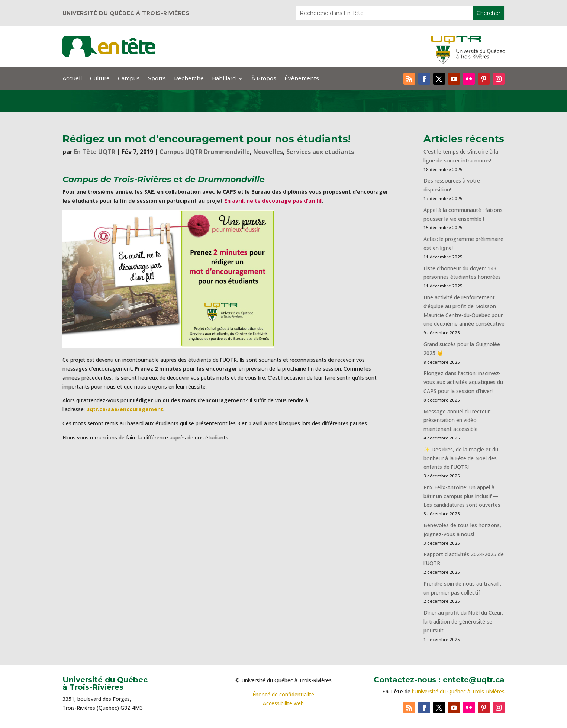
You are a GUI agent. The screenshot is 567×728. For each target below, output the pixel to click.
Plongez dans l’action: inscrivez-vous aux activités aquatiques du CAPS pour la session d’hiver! (463, 382)
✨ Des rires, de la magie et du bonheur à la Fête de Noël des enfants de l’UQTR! (461, 458)
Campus (129, 79)
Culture (100, 79)
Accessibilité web (283, 703)
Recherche (189, 79)
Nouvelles (268, 152)
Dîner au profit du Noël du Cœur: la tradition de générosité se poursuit (463, 621)
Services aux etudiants (320, 152)
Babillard (224, 79)
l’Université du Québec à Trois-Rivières (458, 691)
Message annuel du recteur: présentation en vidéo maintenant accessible (457, 420)
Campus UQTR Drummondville (205, 152)
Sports (157, 79)
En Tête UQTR (95, 152)
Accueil (72, 79)
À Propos (264, 79)
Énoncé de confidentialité (283, 694)
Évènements (302, 79)
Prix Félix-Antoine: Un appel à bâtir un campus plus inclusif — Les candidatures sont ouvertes (462, 496)
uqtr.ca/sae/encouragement (125, 409)
